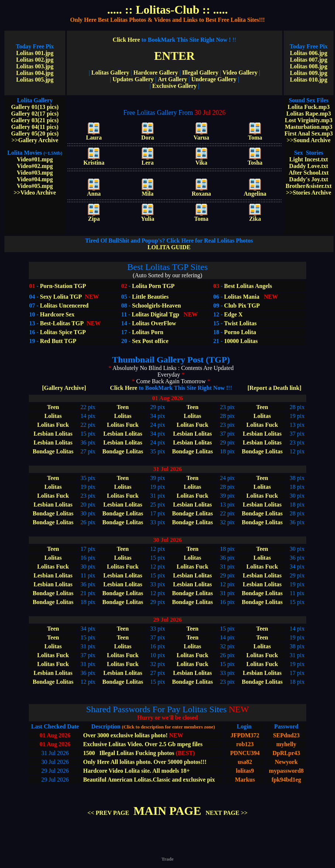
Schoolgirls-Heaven (156, 306)
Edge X (233, 314)
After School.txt (308, 173)
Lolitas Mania (242, 297)
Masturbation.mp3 (308, 127)
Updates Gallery (133, 79)
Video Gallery (240, 73)
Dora (148, 135)
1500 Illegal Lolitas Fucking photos (129, 753)
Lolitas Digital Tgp (156, 314)
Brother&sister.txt (309, 186)
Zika (255, 216)
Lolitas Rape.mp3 (309, 114)
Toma (255, 135)
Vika (201, 160)
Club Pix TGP (242, 306)
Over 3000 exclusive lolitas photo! (125, 735)
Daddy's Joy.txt (309, 179)
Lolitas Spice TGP (63, 332)
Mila (148, 191)
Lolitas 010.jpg (309, 80)
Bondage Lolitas (53, 451)
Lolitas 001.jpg (35, 53)
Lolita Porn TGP (153, 286)
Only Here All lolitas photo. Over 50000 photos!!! (145, 762)
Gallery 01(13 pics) (35, 107)
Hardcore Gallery (156, 73)
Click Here (172, 40)
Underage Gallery (214, 79)
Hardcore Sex (57, 314)
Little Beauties (150, 297)
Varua (201, 135)
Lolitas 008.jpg (309, 66)
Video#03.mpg (35, 173)
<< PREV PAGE (108, 813)
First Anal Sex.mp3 (309, 133)
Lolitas (53, 416)
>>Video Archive (35, 193)
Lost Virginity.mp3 (309, 120)
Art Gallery (173, 79)
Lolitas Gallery (110, 73)
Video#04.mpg (35, 179)
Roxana (201, 191)
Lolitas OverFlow (154, 323)
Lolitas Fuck (53, 425)
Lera (148, 160)
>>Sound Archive (309, 140)
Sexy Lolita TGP (61, 297)
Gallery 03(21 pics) (35, 120)
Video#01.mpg (35, 159)
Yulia (148, 216)
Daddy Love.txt (309, 166)
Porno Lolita (240, 332)
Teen (53, 407)
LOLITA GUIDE (169, 244)
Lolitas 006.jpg (309, 53)
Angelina (255, 191)
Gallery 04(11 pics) (35, 127)
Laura (94, 135)
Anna (94, 191)
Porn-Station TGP (62, 286)
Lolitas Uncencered (64, 306)
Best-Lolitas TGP (62, 323)
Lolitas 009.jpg (309, 73)
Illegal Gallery (200, 73)
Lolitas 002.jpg (35, 60)
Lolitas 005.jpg (35, 80)
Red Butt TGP (58, 341)
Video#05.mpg (35, 186)
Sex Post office (150, 341)
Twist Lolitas (240, 323)
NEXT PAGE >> (227, 813)
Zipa (94, 216)
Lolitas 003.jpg (35, 66)
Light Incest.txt (309, 159)
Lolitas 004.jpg (35, 73)
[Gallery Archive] (64, 388)
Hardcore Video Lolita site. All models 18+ (136, 771)
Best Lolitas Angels (247, 286)
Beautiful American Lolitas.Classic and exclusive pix (149, 780)
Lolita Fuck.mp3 (309, 107)
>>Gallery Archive (35, 140)
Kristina (94, 160)
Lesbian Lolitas (53, 434)
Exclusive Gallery (175, 86)
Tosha (255, 160)
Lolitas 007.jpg (309, 60)
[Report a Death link (274, 388)
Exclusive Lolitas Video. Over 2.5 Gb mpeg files (143, 744)
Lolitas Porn (148, 332)
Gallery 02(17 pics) (35, 114)
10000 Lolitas (241, 341)
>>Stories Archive (308, 193)
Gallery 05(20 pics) (35, 133)
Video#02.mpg (35, 166)
